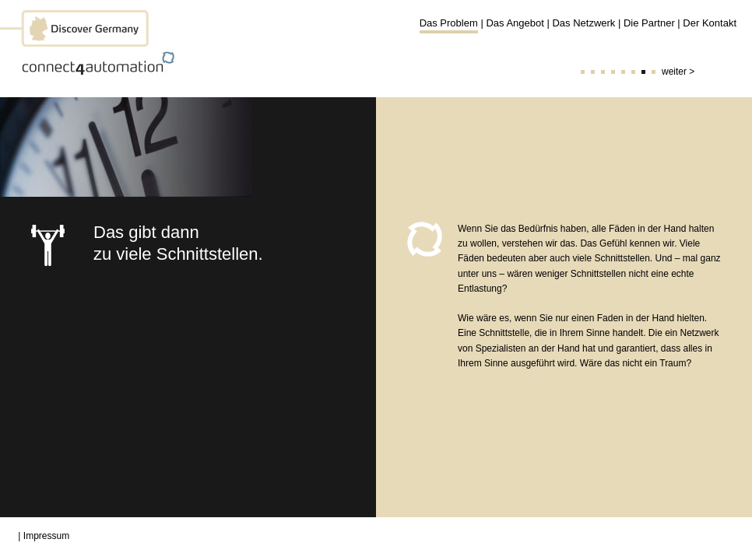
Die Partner (649, 23)
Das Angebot (515, 23)
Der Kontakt (710, 23)
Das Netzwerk (583, 23)
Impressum (46, 536)
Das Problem (449, 23)
